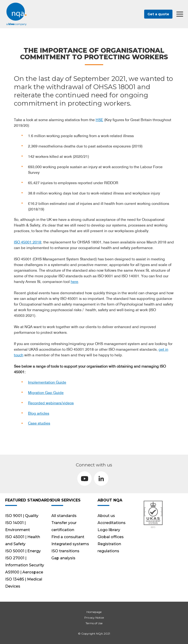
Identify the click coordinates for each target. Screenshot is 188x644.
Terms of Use (94, 623)
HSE (99, 120)
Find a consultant (68, 537)
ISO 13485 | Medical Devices (24, 583)
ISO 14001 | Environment (18, 526)
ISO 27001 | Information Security (25, 562)
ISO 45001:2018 (28, 242)
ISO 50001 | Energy (23, 551)
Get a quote (158, 14)
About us (106, 516)
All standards (64, 516)
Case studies (39, 423)
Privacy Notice (94, 618)
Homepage (94, 612)
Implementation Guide (47, 382)
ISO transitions (65, 551)
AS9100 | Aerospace (24, 572)
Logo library (109, 530)
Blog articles (39, 413)
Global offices (111, 537)
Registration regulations (109, 547)
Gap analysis (63, 558)
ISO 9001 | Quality (22, 516)
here (74, 282)
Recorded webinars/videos (51, 403)
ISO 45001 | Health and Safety (23, 540)
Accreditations (112, 523)
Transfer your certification (64, 526)
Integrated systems (70, 544)
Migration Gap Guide (46, 393)
